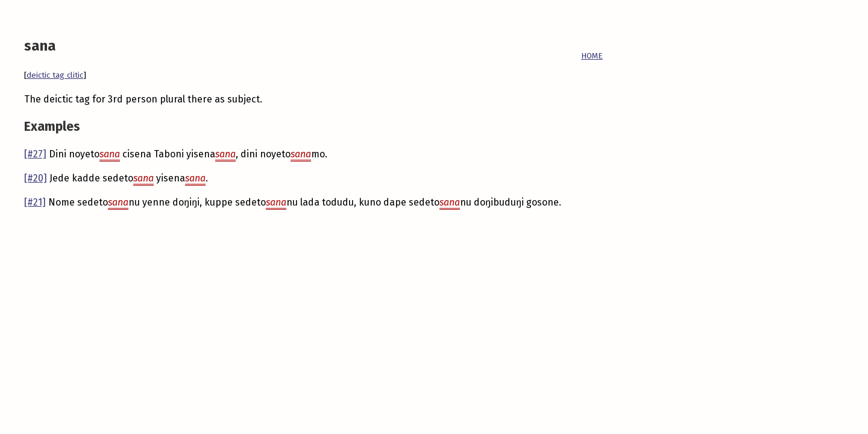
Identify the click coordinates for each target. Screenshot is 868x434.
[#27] (35, 154)
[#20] (36, 178)
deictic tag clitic (55, 75)
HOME (592, 56)
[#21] (35, 202)
